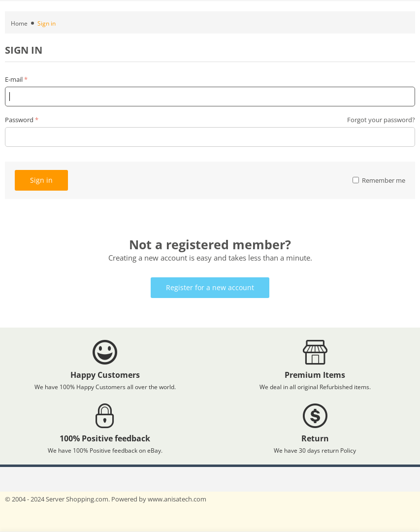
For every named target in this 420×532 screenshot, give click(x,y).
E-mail (14, 79)
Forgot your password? (381, 120)
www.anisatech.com (177, 499)
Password (19, 120)
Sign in (41, 180)
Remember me (379, 180)
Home (19, 23)
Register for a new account (210, 287)
